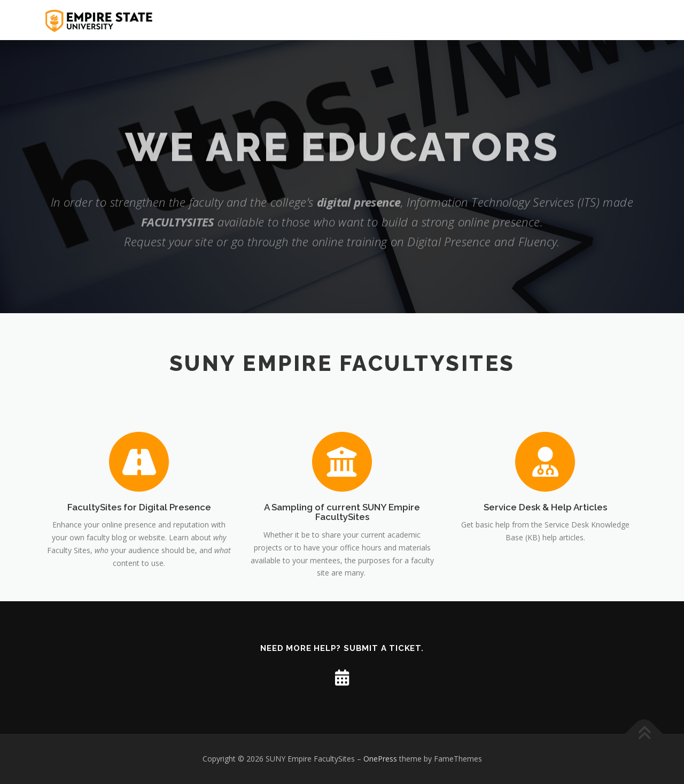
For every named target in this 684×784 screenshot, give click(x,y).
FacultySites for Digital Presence (139, 560)
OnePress (380, 759)
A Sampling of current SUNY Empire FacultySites (342, 565)
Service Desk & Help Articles (545, 560)
